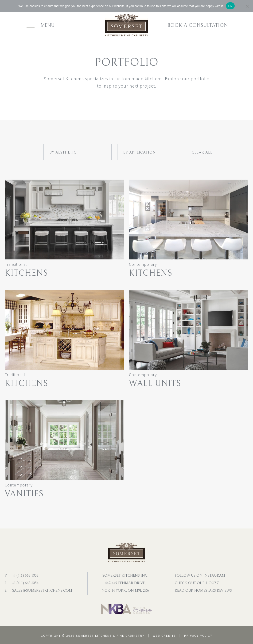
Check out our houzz (197, 583)
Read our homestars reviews (203, 590)
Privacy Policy (198, 635)
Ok (230, 6)
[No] (247, 6)
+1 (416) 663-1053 (25, 575)
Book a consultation (198, 25)
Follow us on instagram (200, 575)
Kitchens (26, 273)
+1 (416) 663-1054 (25, 583)
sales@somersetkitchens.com (42, 590)
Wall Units (155, 384)
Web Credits (164, 635)
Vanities (24, 494)
